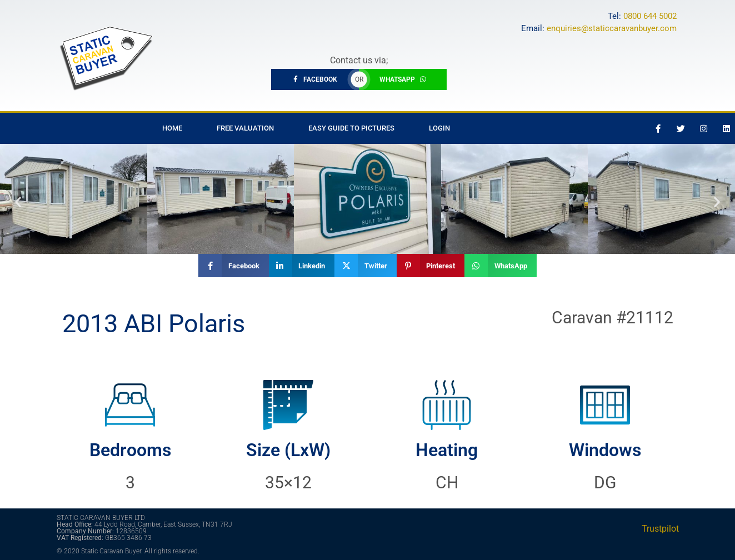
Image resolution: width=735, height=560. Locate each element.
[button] (18, 202)
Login (439, 128)
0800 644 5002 (650, 16)
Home (172, 128)
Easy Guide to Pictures (351, 128)
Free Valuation (245, 128)
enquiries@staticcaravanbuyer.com (612, 28)
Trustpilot (660, 529)
